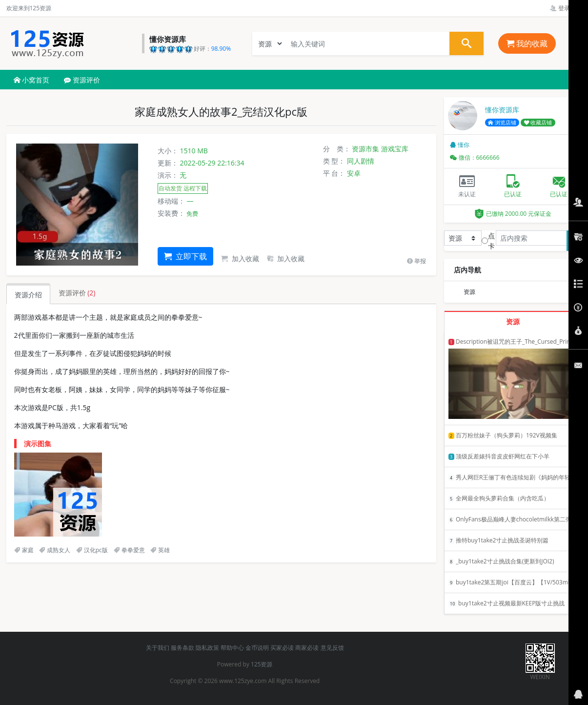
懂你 (460, 145)
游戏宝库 (395, 149)
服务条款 (182, 648)
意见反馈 (332, 648)
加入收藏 (240, 259)
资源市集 (365, 149)
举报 (416, 261)
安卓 (354, 173)
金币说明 (257, 648)
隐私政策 (207, 648)
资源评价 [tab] (77, 293)
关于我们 (158, 648)
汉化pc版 (92, 550)
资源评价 (82, 80)
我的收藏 (527, 43)
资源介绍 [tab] (28, 295)
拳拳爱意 (129, 550)
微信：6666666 (475, 157)
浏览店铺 (502, 123)
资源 (469, 292)
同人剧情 (361, 161)
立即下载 (185, 256)
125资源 (262, 664)
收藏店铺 (538, 123)
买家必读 (282, 648)
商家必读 (307, 648)
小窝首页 (32, 80)
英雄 (160, 550)
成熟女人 (55, 550)
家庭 (24, 550)
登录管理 (566, 8)
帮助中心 (232, 648)
